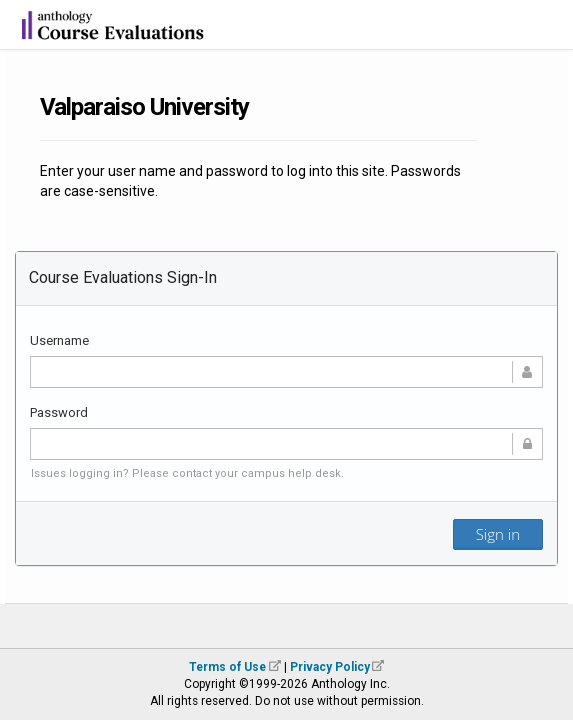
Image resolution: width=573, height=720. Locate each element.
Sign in (498, 534)
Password (59, 412)
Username (59, 340)
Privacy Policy (330, 667)
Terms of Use (227, 667)
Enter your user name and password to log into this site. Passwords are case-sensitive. (250, 181)
